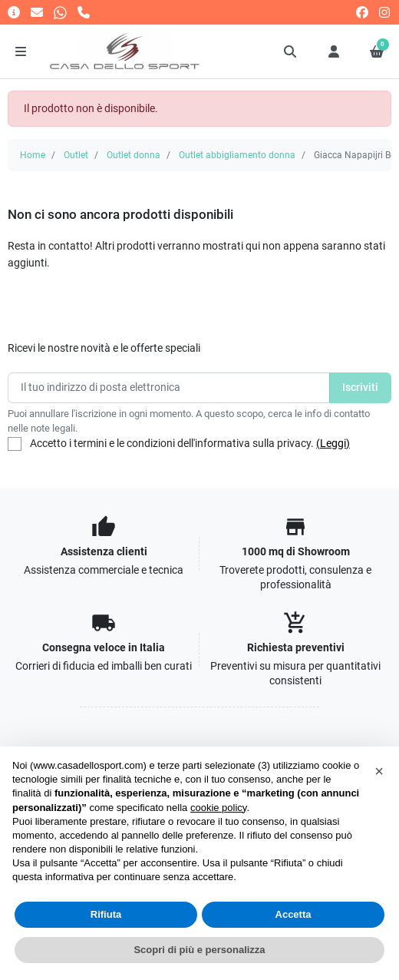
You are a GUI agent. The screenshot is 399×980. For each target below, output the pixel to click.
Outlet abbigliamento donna (237, 155)
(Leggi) (333, 444)
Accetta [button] (293, 914)
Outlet (76, 155)
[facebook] (362, 12)
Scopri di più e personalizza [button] (199, 950)
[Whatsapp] (60, 12)
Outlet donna (134, 155)
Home (33, 155)
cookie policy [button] (218, 808)
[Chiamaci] (84, 12)
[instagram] (385, 12)
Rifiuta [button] (106, 914)
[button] (291, 51)
